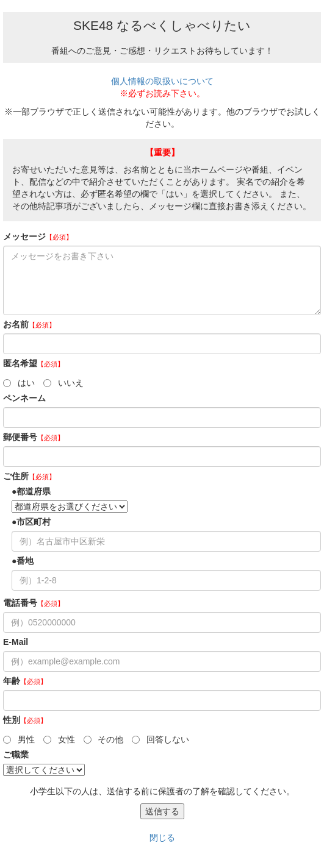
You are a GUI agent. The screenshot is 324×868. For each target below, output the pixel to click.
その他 (104, 739)
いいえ (63, 383)
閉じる (162, 838)
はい (19, 383)
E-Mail (16, 642)
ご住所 (29, 476)
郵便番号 (34, 437)
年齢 (25, 681)
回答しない (160, 739)
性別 (25, 720)
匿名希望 (34, 363)
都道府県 (34, 491)
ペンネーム (24, 398)
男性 (19, 739)
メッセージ (38, 237)
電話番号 (34, 603)
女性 (59, 739)
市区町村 (34, 522)
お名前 (29, 324)
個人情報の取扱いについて (162, 81)
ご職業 (16, 755)
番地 (25, 561)
